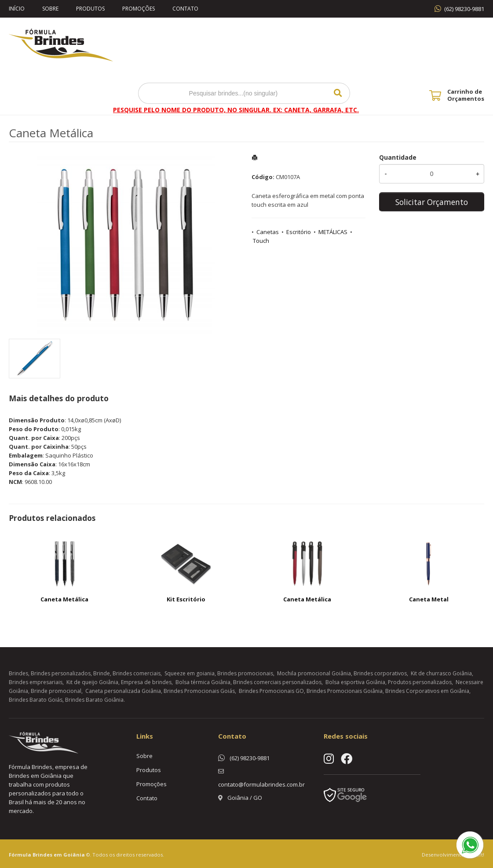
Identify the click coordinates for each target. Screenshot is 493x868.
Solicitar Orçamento (432, 202)
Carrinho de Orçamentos (466, 95)
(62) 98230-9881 (464, 9)
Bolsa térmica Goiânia (203, 682)
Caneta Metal (429, 599)
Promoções (139, 9)
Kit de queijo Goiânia (92, 682)
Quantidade (398, 157)
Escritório (299, 232)
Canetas (268, 232)
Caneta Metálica (64, 599)
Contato (185, 9)
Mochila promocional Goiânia (314, 673)
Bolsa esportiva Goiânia (355, 682)
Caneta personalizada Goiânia (123, 691)
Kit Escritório (186, 599)
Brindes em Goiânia (59, 855)
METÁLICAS (333, 232)
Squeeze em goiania (190, 673)
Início (17, 9)
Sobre (50, 9)
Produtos (90, 9)
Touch (261, 241)
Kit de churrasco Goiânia (441, 673)
